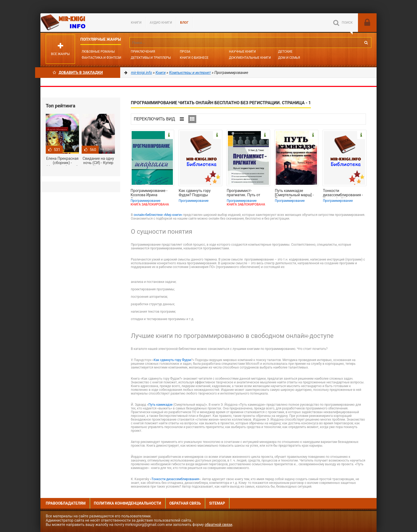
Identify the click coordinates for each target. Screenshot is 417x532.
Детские (285, 52)
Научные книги (242, 52)
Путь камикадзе (161, 405)
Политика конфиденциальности (128, 503)
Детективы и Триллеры (151, 58)
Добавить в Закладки (78, 73)
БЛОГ (184, 23)
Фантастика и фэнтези (101, 58)
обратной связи (219, 525)
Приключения (143, 52)
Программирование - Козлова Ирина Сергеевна (149, 193)
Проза (185, 52)
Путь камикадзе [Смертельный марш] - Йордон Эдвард (294, 193)
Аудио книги (161, 23)
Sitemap (217, 503)
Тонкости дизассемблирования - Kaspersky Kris (343, 193)
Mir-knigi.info (80, 23)
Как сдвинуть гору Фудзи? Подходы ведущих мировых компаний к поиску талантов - (195, 193)
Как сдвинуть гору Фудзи (172, 360)
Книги (136, 23)
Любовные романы (98, 52)
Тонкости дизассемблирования (175, 479)
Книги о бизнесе (194, 58)
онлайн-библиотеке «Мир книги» (158, 215)
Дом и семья (289, 58)
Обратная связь (185, 503)
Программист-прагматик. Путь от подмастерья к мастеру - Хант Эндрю (248, 193)
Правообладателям (66, 503)
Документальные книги (250, 58)
